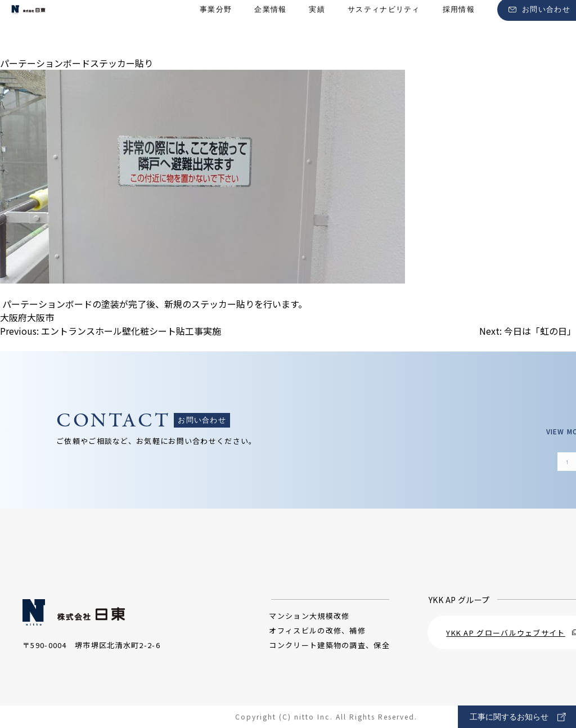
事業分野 (216, 28)
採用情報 (459, 28)
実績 (317, 28)
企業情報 (270, 28)
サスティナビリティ (384, 28)
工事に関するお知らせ (518, 717)
